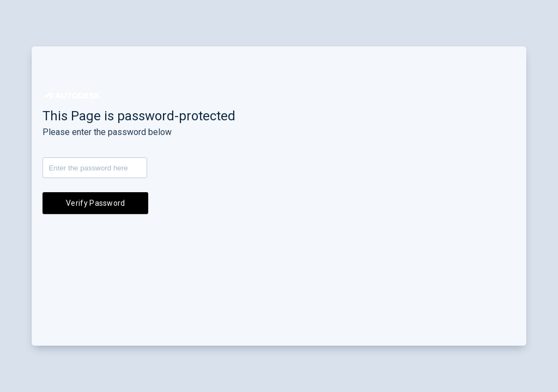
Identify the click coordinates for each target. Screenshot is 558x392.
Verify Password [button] (96, 203)
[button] (72, 96)
